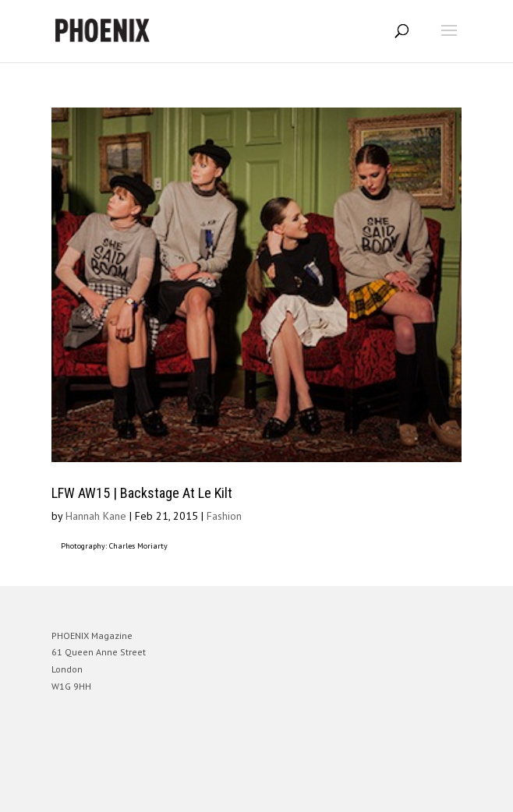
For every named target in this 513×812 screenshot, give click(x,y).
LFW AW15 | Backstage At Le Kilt (142, 493)
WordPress (332, 793)
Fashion (224, 516)
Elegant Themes (235, 793)
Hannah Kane (96, 516)
